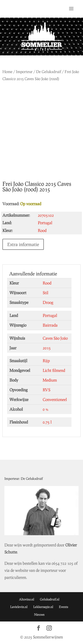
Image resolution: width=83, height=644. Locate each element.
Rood (47, 283)
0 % (46, 409)
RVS (46, 390)
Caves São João (55, 338)
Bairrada (50, 325)
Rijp (46, 361)
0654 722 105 (62, 563)
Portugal (50, 315)
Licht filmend (54, 370)
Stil (45, 293)
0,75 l (47, 422)
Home (7, 72)
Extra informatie (23, 244)
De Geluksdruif (49, 72)
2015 (47, 348)
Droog (48, 302)
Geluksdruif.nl (50, 599)
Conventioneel (55, 399)
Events (63, 607)
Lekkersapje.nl (43, 607)
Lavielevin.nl (19, 607)
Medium (50, 380)
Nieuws (39, 615)
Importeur (24, 72)
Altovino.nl (27, 599)
